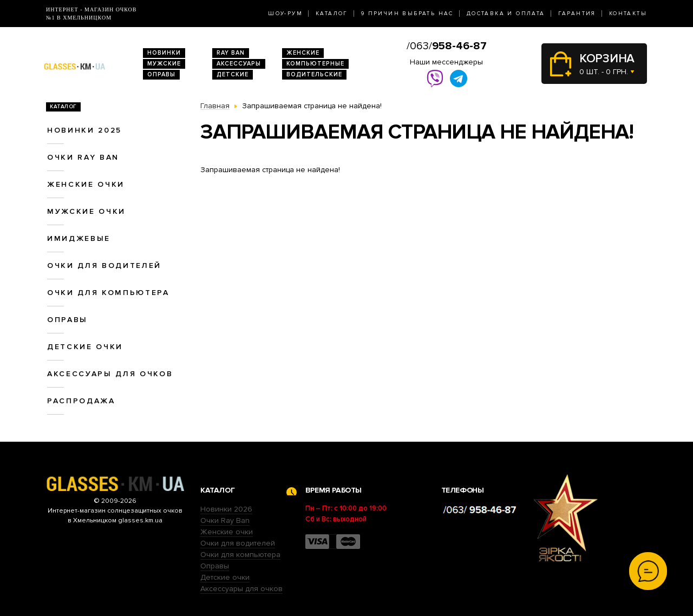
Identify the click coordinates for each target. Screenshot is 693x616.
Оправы (161, 74)
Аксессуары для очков (110, 374)
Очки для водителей (104, 266)
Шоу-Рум (285, 14)
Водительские (314, 74)
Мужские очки (86, 211)
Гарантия (577, 14)
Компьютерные (315, 64)
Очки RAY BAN (83, 157)
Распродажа (81, 401)
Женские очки (86, 184)
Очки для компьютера (108, 293)
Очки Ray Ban (225, 520)
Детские (233, 74)
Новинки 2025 (84, 130)
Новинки (164, 53)
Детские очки (85, 347)
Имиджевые (79, 238)
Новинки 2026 (226, 509)
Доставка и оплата (506, 14)
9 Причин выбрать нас (407, 14)
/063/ (447, 46)
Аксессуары (239, 64)
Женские (303, 53)
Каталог (332, 14)
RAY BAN (231, 53)
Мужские (164, 64)
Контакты (628, 14)
